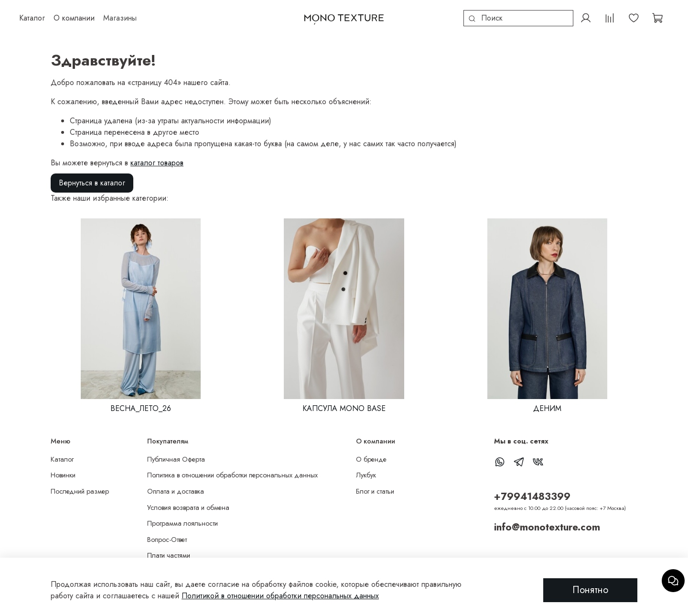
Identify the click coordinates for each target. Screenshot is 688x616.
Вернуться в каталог (92, 183)
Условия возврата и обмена (188, 508)
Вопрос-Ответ (167, 540)
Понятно (590, 590)
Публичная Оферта (176, 459)
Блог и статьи (375, 491)
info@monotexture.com (547, 527)
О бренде (371, 459)
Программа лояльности (183, 523)
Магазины (120, 18)
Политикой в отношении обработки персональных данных (280, 596)
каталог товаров (157, 163)
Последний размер (80, 491)
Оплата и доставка (176, 491)
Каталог (62, 459)
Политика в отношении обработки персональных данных (232, 475)
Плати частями (169, 555)
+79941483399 (532, 497)
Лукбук (366, 475)
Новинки (63, 475)
